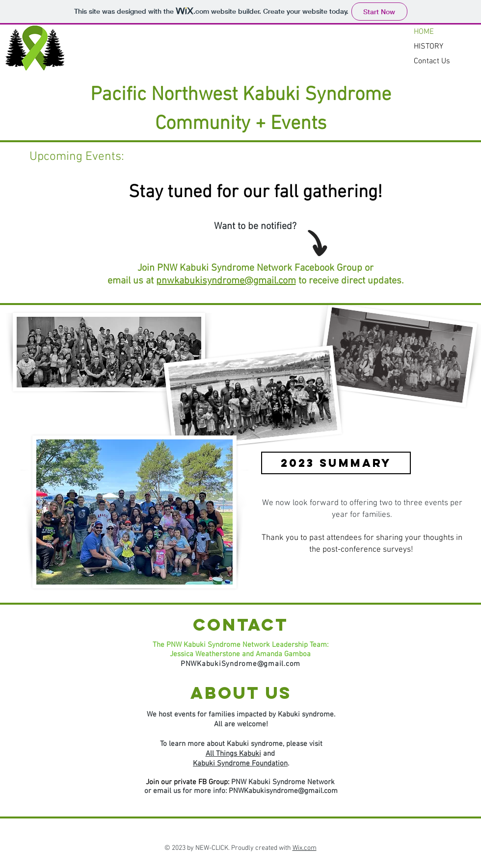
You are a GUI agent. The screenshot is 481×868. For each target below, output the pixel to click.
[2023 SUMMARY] (336, 463)
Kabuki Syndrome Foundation (240, 764)
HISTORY (428, 47)
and (269, 754)
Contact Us (432, 61)
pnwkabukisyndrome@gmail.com (226, 281)
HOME (424, 32)
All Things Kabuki (233, 754)
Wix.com (305, 848)
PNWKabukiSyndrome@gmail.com (240, 664)
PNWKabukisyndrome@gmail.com (283, 791)
